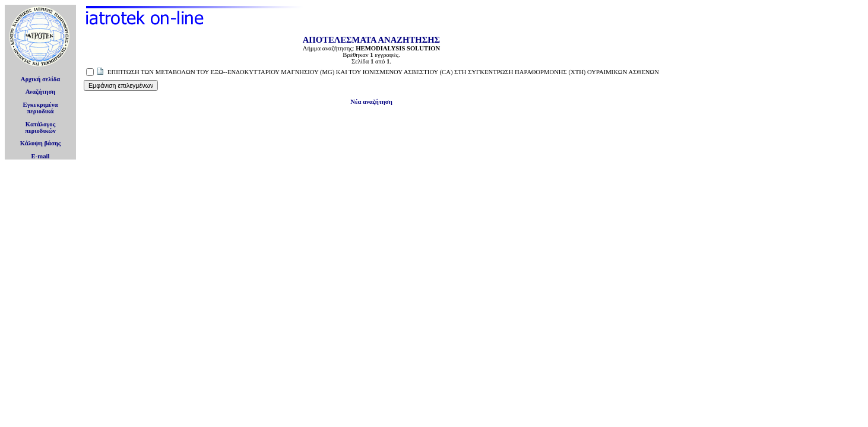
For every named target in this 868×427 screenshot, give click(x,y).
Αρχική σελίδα (41, 79)
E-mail (41, 156)
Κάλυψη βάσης (41, 143)
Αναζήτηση (41, 92)
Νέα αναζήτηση (371, 102)
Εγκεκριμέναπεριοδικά (41, 108)
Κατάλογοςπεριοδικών (40, 128)
